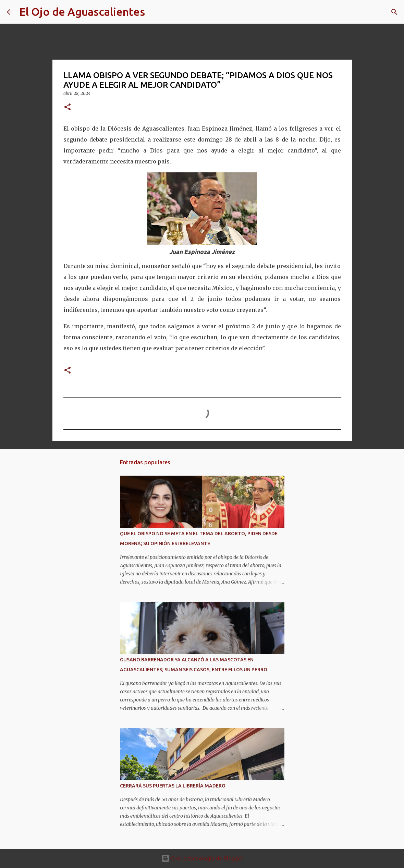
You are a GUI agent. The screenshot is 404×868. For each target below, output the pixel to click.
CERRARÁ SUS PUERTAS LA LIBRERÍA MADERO (173, 786)
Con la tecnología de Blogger (202, 858)
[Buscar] (155, 12)
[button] (68, 107)
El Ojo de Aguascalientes (82, 12)
